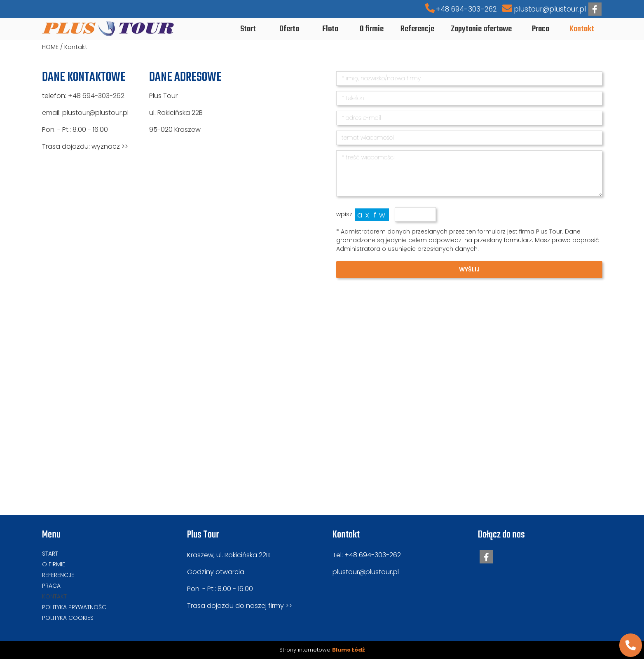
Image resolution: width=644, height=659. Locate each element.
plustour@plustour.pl (550, 9)
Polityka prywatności (75, 607)
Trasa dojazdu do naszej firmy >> (240, 606)
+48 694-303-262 (466, 9)
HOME (50, 47)
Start (50, 554)
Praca (51, 586)
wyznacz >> (110, 146)
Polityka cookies (68, 618)
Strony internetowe (322, 650)
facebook (595, 9)
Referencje (58, 575)
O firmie (54, 564)
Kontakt (76, 47)
